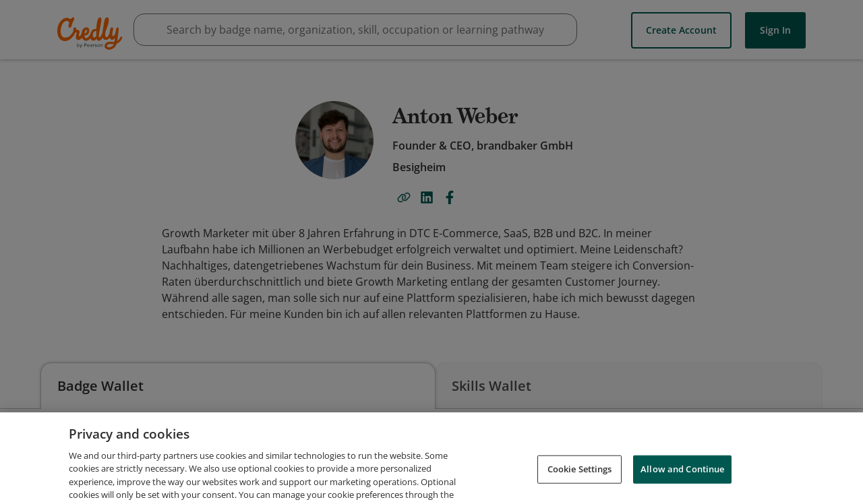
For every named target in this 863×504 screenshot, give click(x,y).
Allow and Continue (682, 485)
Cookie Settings (580, 485)
